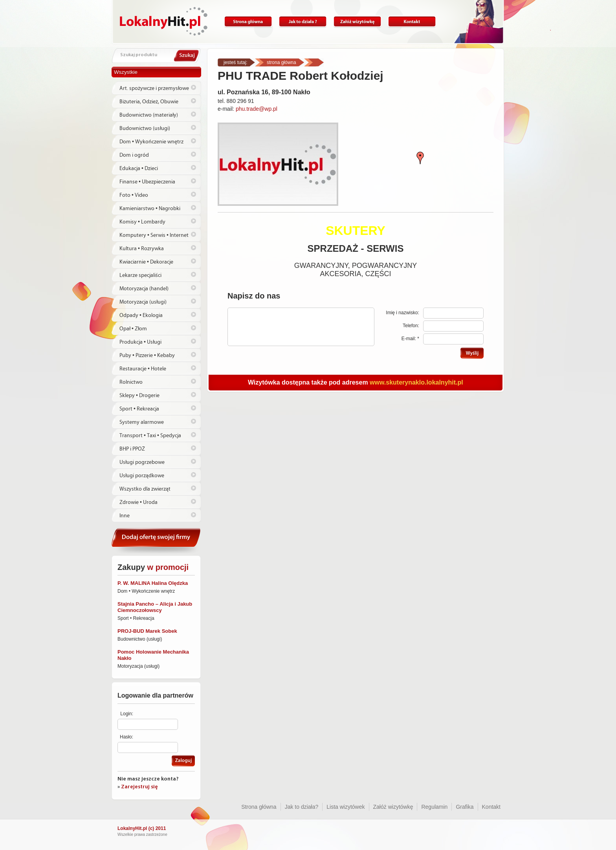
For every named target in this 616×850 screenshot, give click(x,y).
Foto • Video (134, 195)
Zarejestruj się (139, 787)
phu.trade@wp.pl (257, 109)
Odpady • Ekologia (141, 315)
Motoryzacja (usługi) (143, 302)
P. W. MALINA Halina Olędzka (153, 583)
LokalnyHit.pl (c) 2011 (142, 828)
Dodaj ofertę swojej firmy (156, 541)
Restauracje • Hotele (143, 369)
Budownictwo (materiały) (149, 115)
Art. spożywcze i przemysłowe (154, 88)
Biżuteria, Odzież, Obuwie (149, 102)
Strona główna (248, 22)
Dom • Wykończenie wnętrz (151, 142)
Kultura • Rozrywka (142, 249)
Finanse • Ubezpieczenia (147, 182)
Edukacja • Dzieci (139, 169)
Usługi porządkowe (142, 476)
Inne (125, 516)
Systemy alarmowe (142, 422)
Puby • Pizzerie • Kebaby (147, 355)
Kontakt (412, 22)
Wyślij (472, 353)
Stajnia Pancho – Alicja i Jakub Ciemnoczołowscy (155, 607)
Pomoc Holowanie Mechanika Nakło (153, 655)
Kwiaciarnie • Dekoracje (146, 262)
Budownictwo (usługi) (145, 128)
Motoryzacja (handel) (144, 289)
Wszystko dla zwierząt (145, 489)
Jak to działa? (303, 22)
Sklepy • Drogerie (139, 396)
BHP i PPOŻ (132, 449)
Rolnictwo (131, 382)
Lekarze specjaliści (140, 275)
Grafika (465, 807)
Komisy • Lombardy (142, 222)
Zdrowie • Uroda (138, 502)
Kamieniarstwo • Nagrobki (150, 209)
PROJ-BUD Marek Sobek (147, 631)
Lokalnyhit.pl (164, 21)
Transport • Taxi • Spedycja (150, 436)
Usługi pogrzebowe (142, 462)
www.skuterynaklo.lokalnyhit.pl (416, 382)
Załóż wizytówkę (357, 22)
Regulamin (434, 807)
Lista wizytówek (346, 807)
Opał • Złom (133, 329)
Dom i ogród (134, 155)
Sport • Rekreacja (139, 409)
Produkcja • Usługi (140, 342)
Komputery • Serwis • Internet (154, 235)
